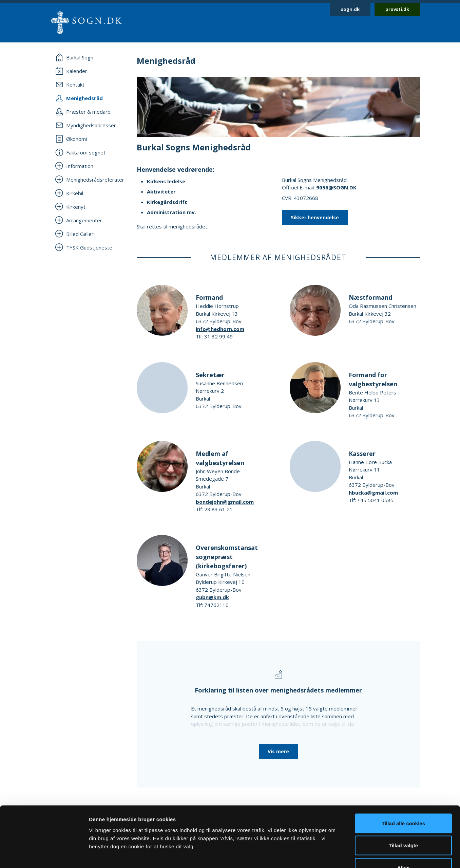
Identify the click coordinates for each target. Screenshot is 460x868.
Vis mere (278, 751)
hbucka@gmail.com (373, 493)
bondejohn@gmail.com (225, 502)
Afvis (404, 823)
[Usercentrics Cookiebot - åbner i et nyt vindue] (44, 855)
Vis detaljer (353, 855)
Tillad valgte (403, 801)
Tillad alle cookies (403, 779)
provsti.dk (397, 9)
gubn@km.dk (212, 597)
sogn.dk (350, 9)
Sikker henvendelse (315, 217)
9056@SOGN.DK (336, 187)
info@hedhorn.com (220, 329)
